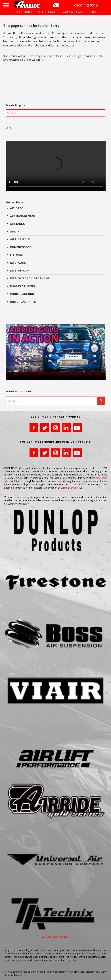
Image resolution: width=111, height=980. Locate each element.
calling (64, 488)
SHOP (94, 12)
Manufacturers (23, 286)
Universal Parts (23, 302)
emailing (75, 488)
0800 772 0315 (86, 5)
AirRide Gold (20, 239)
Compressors (21, 247)
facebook (34, 428)
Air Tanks (18, 224)
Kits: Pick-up (20, 271)
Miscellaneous (22, 294)
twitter (45, 428)
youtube (77, 428)
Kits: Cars (18, 263)
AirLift (15, 232)
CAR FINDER (25, 12)
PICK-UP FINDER (47, 12)
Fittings (16, 255)
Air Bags (17, 208)
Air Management (23, 216)
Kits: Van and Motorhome (30, 278)
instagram (56, 428)
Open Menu (6, 5)
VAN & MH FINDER (74, 12)
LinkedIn (66, 428)
